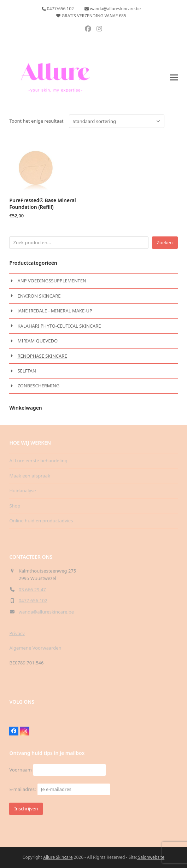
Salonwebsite (151, 857)
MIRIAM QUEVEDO (37, 341)
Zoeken (165, 242)
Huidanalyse (22, 491)
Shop (15, 506)
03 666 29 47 (32, 590)
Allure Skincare (58, 857)
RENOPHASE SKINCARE (42, 356)
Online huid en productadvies (41, 521)
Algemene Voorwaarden (35, 648)
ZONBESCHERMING (38, 386)
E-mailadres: (60, 789)
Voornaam (20, 770)
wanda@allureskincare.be (46, 612)
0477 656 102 (33, 600)
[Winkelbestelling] (117, 121)
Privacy (17, 633)
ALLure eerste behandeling (38, 461)
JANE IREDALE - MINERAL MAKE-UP (55, 311)
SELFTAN (27, 371)
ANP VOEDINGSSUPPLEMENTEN (52, 281)
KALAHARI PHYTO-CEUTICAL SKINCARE (59, 326)
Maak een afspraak (30, 476)
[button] (174, 78)
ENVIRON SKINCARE (39, 296)
